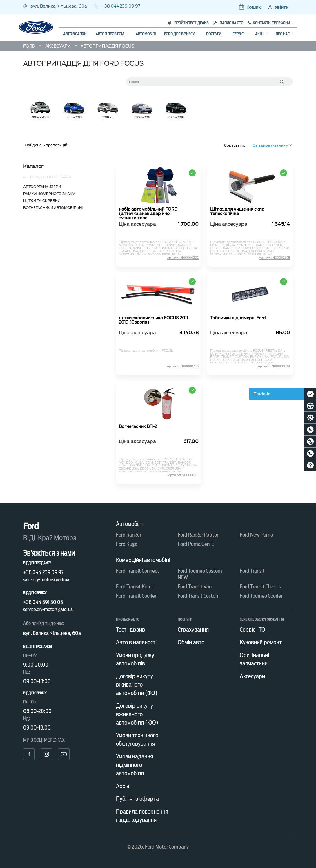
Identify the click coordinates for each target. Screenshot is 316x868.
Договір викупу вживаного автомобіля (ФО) (137, 685)
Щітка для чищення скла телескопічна (237, 211)
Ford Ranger (129, 535)
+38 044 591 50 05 (43, 602)
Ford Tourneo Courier (261, 596)
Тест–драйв (130, 630)
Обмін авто (191, 642)
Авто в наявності (136, 642)
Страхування (193, 630)
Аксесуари (252, 676)
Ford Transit (252, 571)
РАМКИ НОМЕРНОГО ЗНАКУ (49, 194)
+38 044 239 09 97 (117, 6)
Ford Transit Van (195, 587)
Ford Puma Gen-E (196, 544)
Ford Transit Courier (136, 596)
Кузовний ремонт (261, 642)
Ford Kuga (127, 544)
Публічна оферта (137, 799)
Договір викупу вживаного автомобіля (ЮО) (137, 714)
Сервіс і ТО (253, 630)
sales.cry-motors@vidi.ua (46, 580)
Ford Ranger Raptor (198, 535)
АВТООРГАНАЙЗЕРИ (42, 187)
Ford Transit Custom (199, 596)
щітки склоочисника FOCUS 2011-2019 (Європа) (154, 320)
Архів (123, 786)
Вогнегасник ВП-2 (138, 427)
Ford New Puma (256, 535)
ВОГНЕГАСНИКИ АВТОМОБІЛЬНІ (53, 208)
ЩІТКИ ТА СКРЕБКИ (42, 201)
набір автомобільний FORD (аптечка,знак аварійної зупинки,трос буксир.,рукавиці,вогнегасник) (152, 213)
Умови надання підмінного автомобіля (135, 765)
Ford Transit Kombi (136, 587)
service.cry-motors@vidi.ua (48, 609)
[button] (249, 7)
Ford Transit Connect (138, 571)
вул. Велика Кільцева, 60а (56, 6)
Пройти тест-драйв (188, 23)
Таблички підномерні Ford (238, 318)
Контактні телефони (272, 23)
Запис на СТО (228, 23)
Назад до (47, 177)
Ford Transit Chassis (260, 587)
